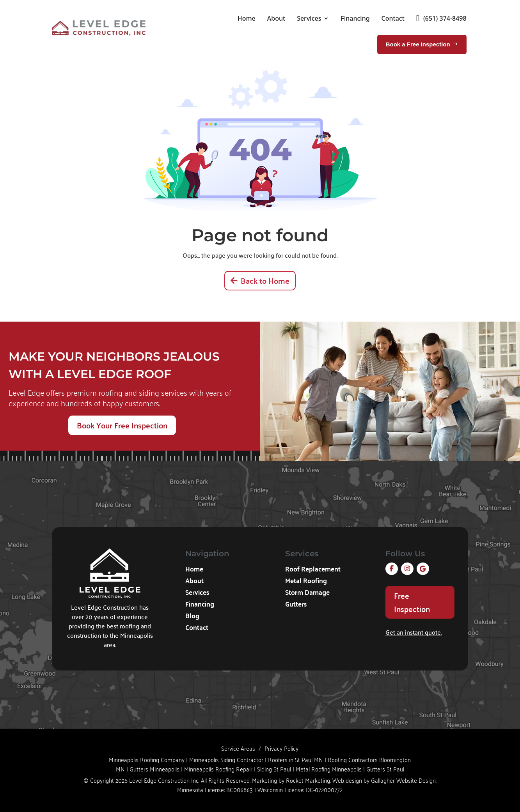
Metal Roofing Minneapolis (329, 769)
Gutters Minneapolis (154, 769)
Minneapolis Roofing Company (147, 759)
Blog (192, 617)
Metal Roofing (306, 582)
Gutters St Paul (385, 769)
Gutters (296, 605)
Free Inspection (412, 602)
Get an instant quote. (414, 632)
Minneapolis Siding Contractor (226, 759)
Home (247, 18)
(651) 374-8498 (441, 18)
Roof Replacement (313, 570)
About (276, 18)
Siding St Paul (274, 769)
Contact (393, 18)
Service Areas (238, 748)
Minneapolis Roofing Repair (218, 769)
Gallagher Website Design (403, 780)
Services (309, 18)
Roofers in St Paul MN (295, 759)
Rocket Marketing (308, 780)
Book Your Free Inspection (122, 425)
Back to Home (265, 280)
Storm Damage (307, 593)
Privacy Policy (281, 748)
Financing (355, 18)
